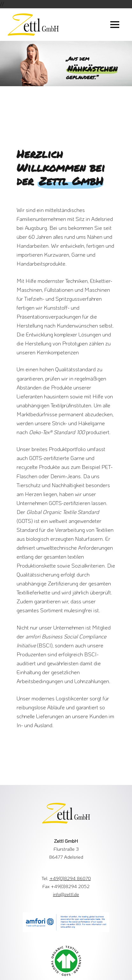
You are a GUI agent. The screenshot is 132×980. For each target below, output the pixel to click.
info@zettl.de (66, 894)
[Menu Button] (115, 25)
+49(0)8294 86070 (70, 878)
